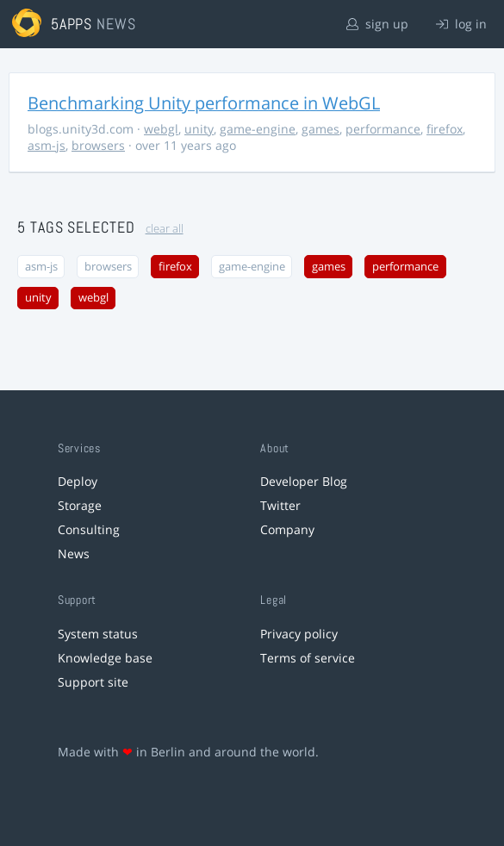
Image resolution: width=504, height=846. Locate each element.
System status (98, 634)
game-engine (258, 129)
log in (461, 24)
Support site (93, 682)
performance (383, 129)
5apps (72, 24)
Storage (80, 505)
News (74, 554)
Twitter (280, 505)
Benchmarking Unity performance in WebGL (204, 103)
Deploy (78, 481)
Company (287, 529)
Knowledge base (105, 658)
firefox (445, 129)
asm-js (47, 145)
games (320, 129)
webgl (161, 129)
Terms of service (308, 658)
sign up (377, 24)
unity (199, 129)
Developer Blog (304, 481)
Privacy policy (299, 634)
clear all (165, 229)
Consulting (89, 529)
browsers (98, 145)
